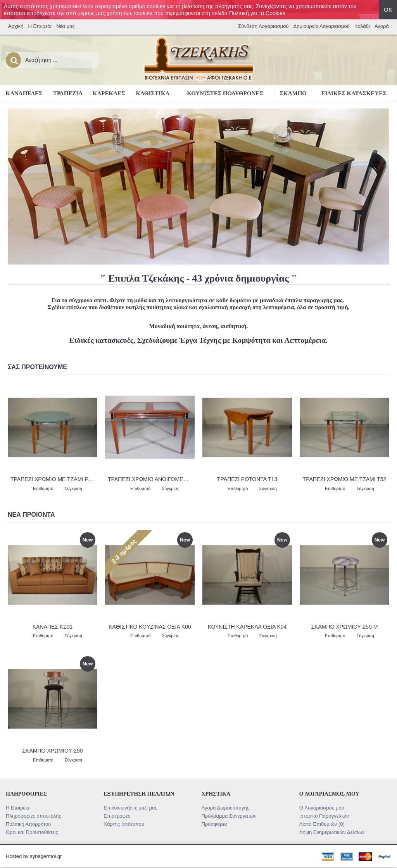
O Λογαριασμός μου (322, 808)
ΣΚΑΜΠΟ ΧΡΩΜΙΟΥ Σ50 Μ (345, 627)
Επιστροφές (117, 816)
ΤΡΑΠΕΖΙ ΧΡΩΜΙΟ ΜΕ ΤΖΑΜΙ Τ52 (345, 479)
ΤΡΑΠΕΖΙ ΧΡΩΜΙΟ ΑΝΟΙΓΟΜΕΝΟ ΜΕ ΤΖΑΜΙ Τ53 (151, 479)
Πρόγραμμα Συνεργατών (229, 816)
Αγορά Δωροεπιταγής (226, 808)
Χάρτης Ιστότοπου (124, 824)
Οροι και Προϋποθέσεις (32, 832)
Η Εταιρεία (18, 808)
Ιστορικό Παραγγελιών (324, 816)
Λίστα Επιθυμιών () (322, 824)
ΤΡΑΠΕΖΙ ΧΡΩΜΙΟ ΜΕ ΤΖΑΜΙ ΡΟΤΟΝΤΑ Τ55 (54, 479)
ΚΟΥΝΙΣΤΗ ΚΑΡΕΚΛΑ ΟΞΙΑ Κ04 (247, 627)
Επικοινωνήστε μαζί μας (130, 808)
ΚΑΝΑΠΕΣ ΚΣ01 (53, 627)
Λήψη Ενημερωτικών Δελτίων (332, 832)
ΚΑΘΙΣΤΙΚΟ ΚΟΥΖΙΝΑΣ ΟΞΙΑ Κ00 (150, 627)
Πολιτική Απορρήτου (28, 824)
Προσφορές (215, 824)
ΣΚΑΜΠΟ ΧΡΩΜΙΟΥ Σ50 (52, 751)
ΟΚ (388, 9)
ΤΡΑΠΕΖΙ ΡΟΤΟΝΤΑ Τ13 (247, 479)
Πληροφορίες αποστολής (34, 816)
